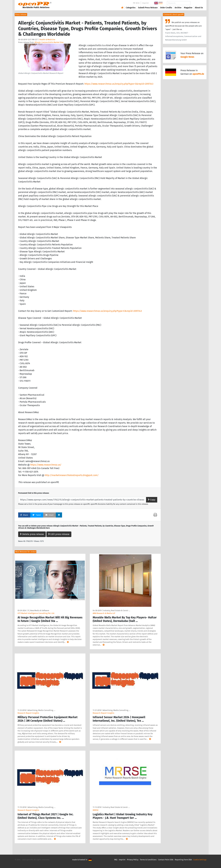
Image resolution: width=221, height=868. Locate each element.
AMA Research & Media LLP (104, 613)
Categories (131, 8)
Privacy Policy (133, 860)
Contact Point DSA (166, 860)
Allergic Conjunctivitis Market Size (49, 42)
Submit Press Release (148, 8)
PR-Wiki (136, 3)
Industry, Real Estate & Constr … (117, 610)
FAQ (116, 860)
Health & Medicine (47, 40)
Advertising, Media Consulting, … (41, 710)
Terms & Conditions (148, 860)
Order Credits (166, 8)
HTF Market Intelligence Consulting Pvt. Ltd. (36, 613)
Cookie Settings (200, 860)
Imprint (145, 3)
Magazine (188, 8)
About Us (199, 8)
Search (197, 3)
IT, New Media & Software (39, 610)
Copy (152, 500)
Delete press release (32, 534)
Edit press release (59, 534)
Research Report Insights (28, 713)
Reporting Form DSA (183, 860)
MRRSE (96, 810)
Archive (178, 8)
